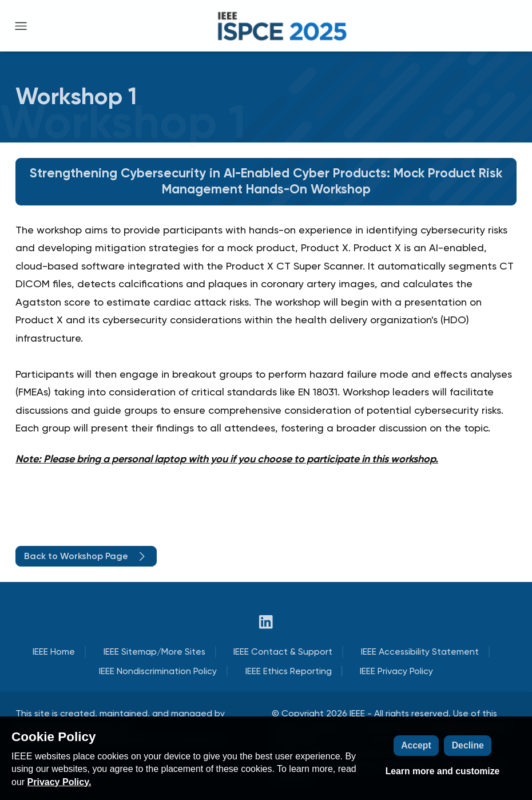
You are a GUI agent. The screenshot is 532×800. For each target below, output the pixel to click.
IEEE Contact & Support (283, 652)
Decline (468, 745)
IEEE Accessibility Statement (420, 652)
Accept (416, 745)
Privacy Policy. (59, 782)
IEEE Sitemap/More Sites (154, 652)
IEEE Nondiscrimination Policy (158, 671)
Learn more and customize (443, 771)
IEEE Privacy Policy (396, 671)
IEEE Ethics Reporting (289, 671)
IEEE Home (54, 652)
